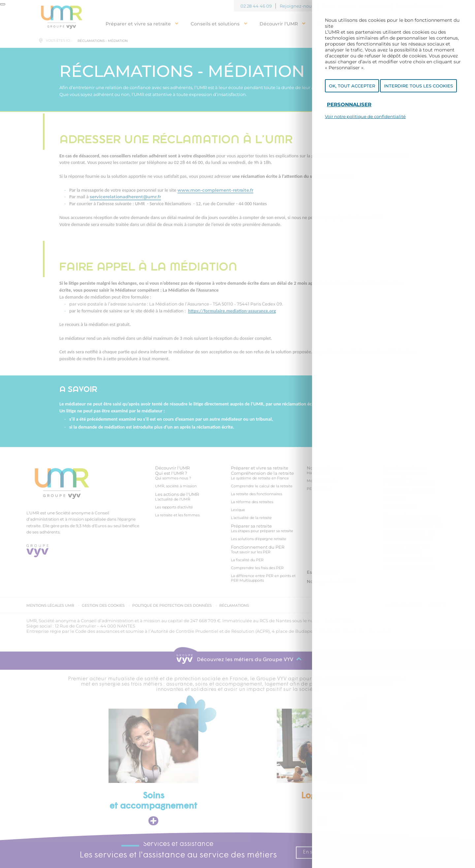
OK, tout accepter (352, 89)
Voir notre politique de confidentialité (365, 120)
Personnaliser (349, 108)
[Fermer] (3, 4)
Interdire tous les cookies (418, 89)
